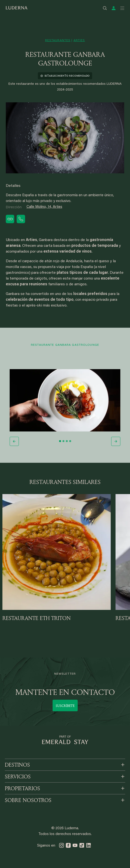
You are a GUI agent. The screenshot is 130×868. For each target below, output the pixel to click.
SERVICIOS (18, 777)
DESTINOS (17, 765)
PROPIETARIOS (22, 788)
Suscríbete (65, 706)
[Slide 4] (70, 441)
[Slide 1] (60, 441)
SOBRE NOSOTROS (28, 800)
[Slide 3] (67, 441)
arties (79, 40)
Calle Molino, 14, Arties (44, 207)
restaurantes (58, 40)
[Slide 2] (63, 441)
